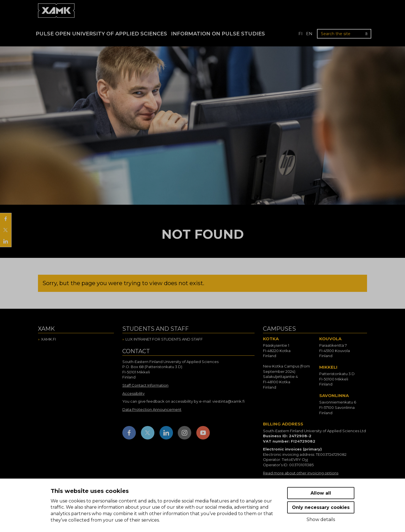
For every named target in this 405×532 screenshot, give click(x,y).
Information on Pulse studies (218, 34)
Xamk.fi (49, 339)
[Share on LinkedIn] (6, 241)
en (309, 34)
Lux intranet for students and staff (164, 339)
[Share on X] (6, 230)
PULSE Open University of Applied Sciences (101, 34)
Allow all (321, 493)
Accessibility (133, 393)
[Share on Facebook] (6, 219)
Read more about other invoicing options (301, 473)
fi (301, 34)
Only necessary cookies (321, 507)
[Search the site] (344, 34)
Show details (321, 519)
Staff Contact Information (145, 385)
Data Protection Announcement (152, 409)
